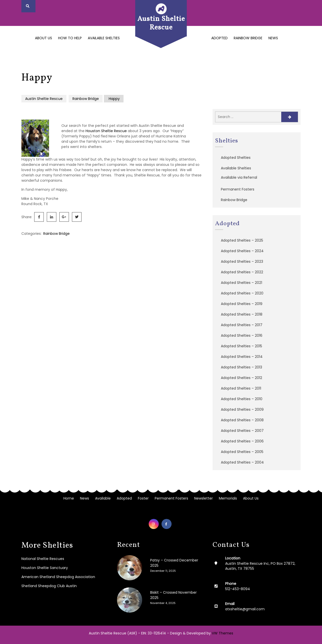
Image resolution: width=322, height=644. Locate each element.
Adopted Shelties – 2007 (242, 431)
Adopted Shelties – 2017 (242, 325)
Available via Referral (239, 177)
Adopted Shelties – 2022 (242, 272)
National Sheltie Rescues (43, 559)
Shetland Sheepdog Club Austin (49, 586)
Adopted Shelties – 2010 (242, 399)
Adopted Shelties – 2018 (242, 314)
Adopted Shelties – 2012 (242, 378)
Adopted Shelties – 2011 (241, 388)
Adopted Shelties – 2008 (242, 420)
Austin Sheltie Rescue (161, 23)
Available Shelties (104, 38)
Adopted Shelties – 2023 (242, 261)
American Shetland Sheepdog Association (58, 577)
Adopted (219, 38)
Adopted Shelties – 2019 (242, 304)
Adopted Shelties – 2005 (242, 452)
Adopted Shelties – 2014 (242, 357)
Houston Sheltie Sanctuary (45, 568)
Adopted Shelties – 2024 (242, 251)
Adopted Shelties (236, 158)
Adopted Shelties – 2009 (242, 409)
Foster (143, 498)
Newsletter (204, 498)
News (273, 38)
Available (103, 498)
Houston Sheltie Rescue (106, 131)
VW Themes (222, 633)
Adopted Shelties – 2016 (242, 335)
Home (69, 498)
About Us (44, 38)
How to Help (70, 38)
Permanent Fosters (238, 189)
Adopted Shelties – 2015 (242, 346)
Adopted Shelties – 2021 (242, 283)
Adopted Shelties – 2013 (242, 367)
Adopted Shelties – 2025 (242, 240)
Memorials (228, 498)
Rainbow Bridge (248, 38)
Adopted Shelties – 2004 (242, 462)
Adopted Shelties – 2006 (242, 441)
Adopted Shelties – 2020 (242, 293)
